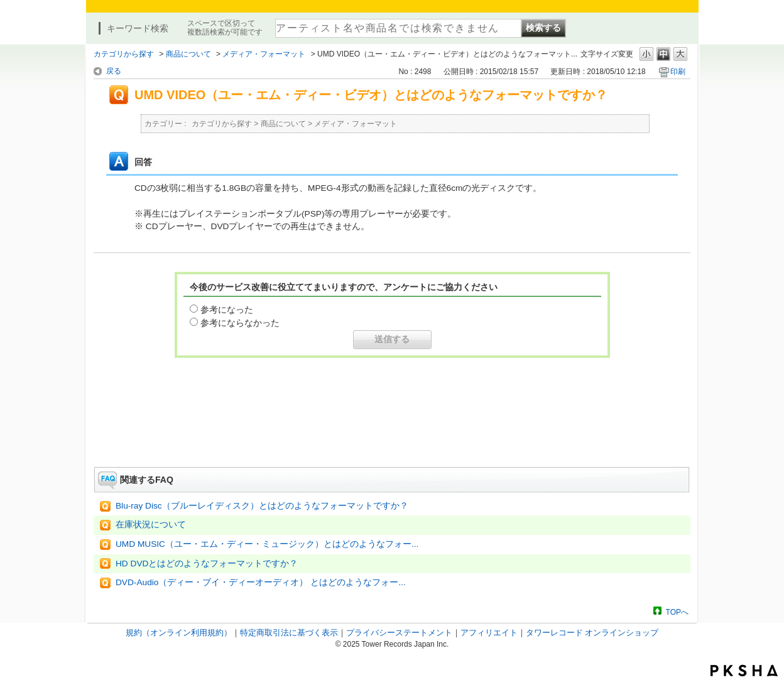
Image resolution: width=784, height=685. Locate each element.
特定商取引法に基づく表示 (289, 633)
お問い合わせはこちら (392, 432)
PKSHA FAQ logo (744, 671)
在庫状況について (151, 525)
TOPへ (677, 612)
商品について (188, 54)
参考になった (227, 310)
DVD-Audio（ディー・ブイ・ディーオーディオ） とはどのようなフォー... (261, 582)
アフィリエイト (489, 633)
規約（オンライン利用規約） (179, 633)
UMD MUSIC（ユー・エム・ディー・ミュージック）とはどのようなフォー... (267, 544)
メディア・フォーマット (264, 54)
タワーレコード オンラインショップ (592, 633)
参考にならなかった (240, 323)
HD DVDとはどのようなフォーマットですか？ (207, 564)
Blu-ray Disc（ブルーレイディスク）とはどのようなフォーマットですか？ (262, 506)
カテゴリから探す (124, 54)
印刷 (678, 72)
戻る (114, 71)
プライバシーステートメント (399, 633)
